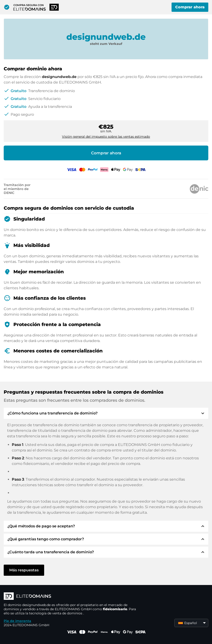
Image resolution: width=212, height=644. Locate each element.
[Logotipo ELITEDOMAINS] (73, 597)
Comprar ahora (190, 7)
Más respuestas (24, 570)
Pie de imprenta (17, 621)
